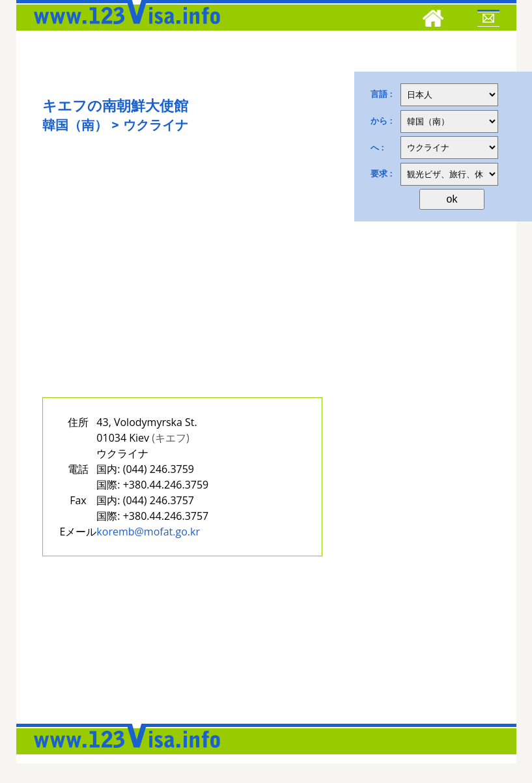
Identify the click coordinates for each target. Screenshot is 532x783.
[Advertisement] (182, 279)
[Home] (433, 20)
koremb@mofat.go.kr (148, 532)
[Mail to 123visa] (488, 20)
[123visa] (124, 28)
